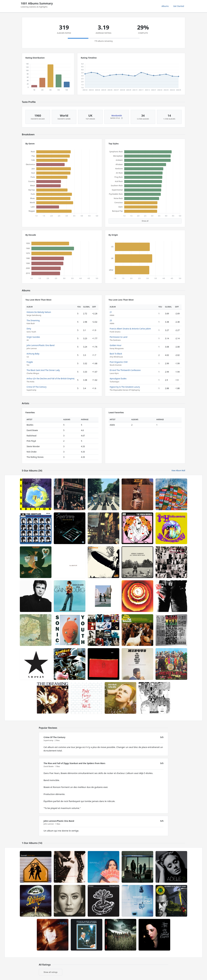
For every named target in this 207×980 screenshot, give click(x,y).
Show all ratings (51, 972)
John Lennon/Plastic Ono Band (41, 345)
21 (111, 312)
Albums (165, 6)
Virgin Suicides (33, 337)
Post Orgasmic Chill (119, 362)
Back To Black (116, 354)
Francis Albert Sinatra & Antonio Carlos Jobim (130, 329)
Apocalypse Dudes (118, 378)
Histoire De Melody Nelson (39, 312)
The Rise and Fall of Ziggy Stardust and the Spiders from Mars (74, 763)
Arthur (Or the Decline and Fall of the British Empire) (50, 378)
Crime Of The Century (37, 387)
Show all (145, 221)
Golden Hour (116, 345)
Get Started (179, 6)
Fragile (30, 362)
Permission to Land (119, 337)
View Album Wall (178, 471)
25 (111, 320)
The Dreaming (33, 320)
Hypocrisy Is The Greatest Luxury (125, 387)
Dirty (29, 329)
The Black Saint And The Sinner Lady (43, 370)
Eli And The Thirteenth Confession (125, 370)
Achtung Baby (33, 354)
